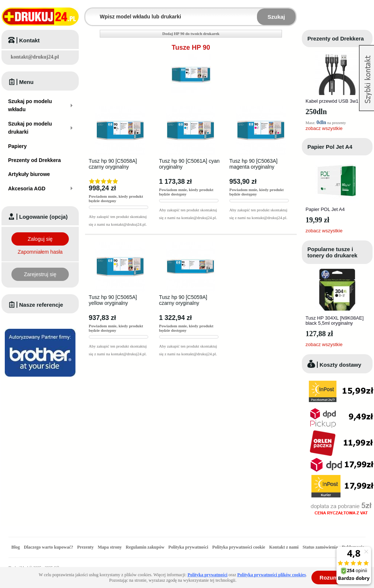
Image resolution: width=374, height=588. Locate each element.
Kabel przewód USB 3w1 (332, 101)
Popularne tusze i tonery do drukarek (332, 252)
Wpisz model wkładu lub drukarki (90, 12)
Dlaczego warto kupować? (49, 547)
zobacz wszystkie (324, 128)
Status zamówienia (321, 547)
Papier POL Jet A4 (325, 209)
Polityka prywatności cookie (239, 547)
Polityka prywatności (188, 547)
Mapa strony (110, 547)
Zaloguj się (40, 239)
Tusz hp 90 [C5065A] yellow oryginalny (113, 300)
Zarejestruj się (40, 274)
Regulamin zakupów (145, 547)
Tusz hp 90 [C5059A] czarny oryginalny (183, 300)
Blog (16, 547)
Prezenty (86, 547)
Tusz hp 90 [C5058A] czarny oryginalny (113, 164)
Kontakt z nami (284, 547)
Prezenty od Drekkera (336, 38)
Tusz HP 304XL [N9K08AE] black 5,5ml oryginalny (335, 321)
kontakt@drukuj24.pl (35, 57)
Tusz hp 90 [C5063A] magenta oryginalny (253, 164)
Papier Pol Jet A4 (330, 147)
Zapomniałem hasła (40, 252)
